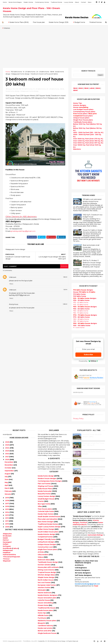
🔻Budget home (79, 22)
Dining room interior (46, 570)
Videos (41, 557)
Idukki (5, 538)
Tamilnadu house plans (83, 122)
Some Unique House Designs (93, 469)
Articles (41, 552)
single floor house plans (48, 549)
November (9, 465)
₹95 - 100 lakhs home (82, 326)
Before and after (45, 631)
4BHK (92, 88)
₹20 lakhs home (16, 72)
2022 (7, 454)
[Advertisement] (54, 52)
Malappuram (8, 550)
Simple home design (46, 577)
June (7, 479)
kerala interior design (47, 534)
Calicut (15, 548)
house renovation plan (47, 598)
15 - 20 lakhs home (29, 72)
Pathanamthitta (9, 555)
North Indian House (46, 580)
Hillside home (44, 615)
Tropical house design (47, 572)
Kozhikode (7, 548)
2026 (7, 442)
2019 (7, 498)
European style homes (47, 585)
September (9, 471)
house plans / (85, 114)
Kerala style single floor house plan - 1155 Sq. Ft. (93, 444)
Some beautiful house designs (94, 460)
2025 (7, 445)
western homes (44, 588)
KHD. (47, 641)
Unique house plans (81, 118)
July (6, 477)
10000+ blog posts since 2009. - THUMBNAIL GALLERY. (20, 641)
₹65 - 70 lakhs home (81, 313)
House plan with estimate (49, 567)
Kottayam (7, 546)
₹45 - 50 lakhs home (81, 305)
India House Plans (45, 489)
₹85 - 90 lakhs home (81, 321)
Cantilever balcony (46, 626)
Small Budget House (46, 499)
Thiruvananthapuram (11, 557)
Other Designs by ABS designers (21, 217)
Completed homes (46, 537)
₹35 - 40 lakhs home (81, 302)
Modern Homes (28, 2)
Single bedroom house (47, 633)
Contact (83, 2)
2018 (7, 501)
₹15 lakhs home (79, 294)
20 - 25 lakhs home (43, 72)
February (8, 491)
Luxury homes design (47, 496)
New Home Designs (46, 522)
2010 (7, 524)
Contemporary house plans (84, 112)
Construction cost (45, 547)
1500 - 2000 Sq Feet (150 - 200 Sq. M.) (88, 132)
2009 (7, 527)
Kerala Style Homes (46, 514)
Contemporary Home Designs (50, 481)
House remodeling (46, 603)
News (90, 2)
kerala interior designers (48, 595)
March (7, 488)
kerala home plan (45, 491)
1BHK (75, 88)
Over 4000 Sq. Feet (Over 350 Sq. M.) (88, 141)
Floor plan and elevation (48, 519)
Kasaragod (7, 542)
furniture (84, 522)
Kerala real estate (45, 628)
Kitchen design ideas (47, 575)
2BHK (81, 88)
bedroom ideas (44, 560)
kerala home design (13, 91)
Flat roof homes (45, 484)
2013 (7, 515)
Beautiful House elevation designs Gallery (92, 436)
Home (5, 2)
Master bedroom (45, 593)
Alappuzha (7, 534)
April (7, 485)
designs (80, 105)
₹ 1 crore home (79, 328)
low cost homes (44, 582)
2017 (7, 504)
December (9, 462)
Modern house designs (47, 478)
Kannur (6, 540)
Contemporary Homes (42, 2)
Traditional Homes (56, 2)
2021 (7, 457)
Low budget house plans (83, 109)
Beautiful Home (44, 494)
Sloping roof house (46, 486)
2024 (7, 448)
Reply (11, 284)
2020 (7, 459)
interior (41, 501)
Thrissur (6, 559)
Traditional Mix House (47, 608)
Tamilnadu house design (48, 562)
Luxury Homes (68, 2)
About (77, 2)
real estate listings (95, 535)
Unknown (13, 277)
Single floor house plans (83, 120)
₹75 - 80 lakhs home (81, 317)
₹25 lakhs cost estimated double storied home (92, 200)
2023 (7, 451)
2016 (7, 506)
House (81, 107)
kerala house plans (46, 610)
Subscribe (88, 355)
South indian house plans (48, 532)
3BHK (52, 72)
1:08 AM (65, 277)
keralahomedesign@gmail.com (87, 584)
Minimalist (42, 590)
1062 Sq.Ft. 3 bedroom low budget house (93, 216)
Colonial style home (46, 511)
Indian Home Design (46, 529)
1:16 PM (65, 290)
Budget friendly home (47, 539)
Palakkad (7, 553)
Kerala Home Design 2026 (59, 22)
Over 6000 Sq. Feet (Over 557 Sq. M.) (88, 143)
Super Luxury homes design (49, 527)
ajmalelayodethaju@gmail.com (23, 231)
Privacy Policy (78, 419)
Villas (40, 506)
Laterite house (44, 600)
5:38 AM (65, 304)
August (8, 474)
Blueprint (42, 623)
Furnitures (42, 618)
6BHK (75, 90)
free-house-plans (45, 509)
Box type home (44, 504)
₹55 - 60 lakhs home (81, 309)
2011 (7, 521)
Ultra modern (43, 555)
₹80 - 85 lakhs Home (81, 319)
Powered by (88, 361)
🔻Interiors (6, 28)
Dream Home (43, 605)
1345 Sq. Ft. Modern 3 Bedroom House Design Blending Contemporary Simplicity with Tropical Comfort (87, 265)
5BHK (98, 88)
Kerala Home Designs (15, 2)
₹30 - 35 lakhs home (81, 300)
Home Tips (78, 103)
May (6, 482)
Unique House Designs (47, 544)
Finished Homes (96, 22)
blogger (64, 266)
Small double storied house (49, 517)
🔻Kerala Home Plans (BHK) (18, 22)
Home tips (42, 613)
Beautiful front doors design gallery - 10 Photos (93, 479)
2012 (7, 518)
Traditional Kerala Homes (48, 524)
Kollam (6, 544)
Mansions (77, 149)
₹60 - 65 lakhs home (81, 311)
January (8, 494)
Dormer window (45, 565)
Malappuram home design (20, 74)
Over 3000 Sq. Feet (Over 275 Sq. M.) (88, 139)
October (8, 468)
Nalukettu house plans (47, 621)
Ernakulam (7, 536)
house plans (83, 116)
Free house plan (39, 22)
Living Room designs (46, 542)
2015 (7, 509)
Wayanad (7, 561)
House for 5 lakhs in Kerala (92, 230)
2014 (7, 512)
